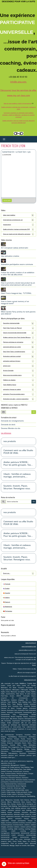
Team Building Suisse (18, 385)
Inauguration (18, 225)
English (6, 588)
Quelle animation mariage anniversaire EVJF (18, 229)
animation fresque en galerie (18, 389)
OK (34, 412)
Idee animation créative (10, 256)
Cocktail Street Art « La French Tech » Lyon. (17, 152)
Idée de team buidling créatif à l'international (18, 103)
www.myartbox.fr (31, 643)
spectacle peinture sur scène (18, 347)
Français (7, 584)
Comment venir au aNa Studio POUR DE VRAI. (18, 452)
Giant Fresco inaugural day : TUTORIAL (16, 293)
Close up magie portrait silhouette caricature (18, 234)
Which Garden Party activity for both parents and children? (18, 313)
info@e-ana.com (19, 82)
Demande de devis (8, 425)
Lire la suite (7, 200)
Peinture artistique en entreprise (18, 342)
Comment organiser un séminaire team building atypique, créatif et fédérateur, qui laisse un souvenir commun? (18, 115)
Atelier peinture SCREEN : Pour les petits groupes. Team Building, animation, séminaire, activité (18, 464)
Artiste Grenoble (18, 371)
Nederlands (8, 607)
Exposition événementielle (18, 323)
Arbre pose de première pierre (18, 375)
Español (7, 593)
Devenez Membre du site (11, 428)
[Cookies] (4, 864)
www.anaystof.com (30, 680)
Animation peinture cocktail (18, 356)
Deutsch (7, 602)
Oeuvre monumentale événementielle (18, 333)
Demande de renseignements (12, 421)
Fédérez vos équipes (18, 380)
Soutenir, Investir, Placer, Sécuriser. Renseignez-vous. (17, 487)
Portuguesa (8, 611)
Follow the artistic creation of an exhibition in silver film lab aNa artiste (18, 274)
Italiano (6, 598)
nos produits (10, 441)
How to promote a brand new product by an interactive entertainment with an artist (18, 284)
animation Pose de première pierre (18, 394)
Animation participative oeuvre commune (17, 264)
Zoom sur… (18, 573)
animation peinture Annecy (18, 361)
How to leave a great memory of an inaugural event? (15, 302)
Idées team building (18, 215)
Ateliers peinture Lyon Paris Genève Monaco (18, 337)
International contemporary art (18, 220)
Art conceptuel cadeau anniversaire (15, 248)
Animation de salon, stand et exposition (18, 399)
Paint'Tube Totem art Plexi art (18, 328)
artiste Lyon (18, 366)
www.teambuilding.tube (29, 646)
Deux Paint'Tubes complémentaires (18, 352)
